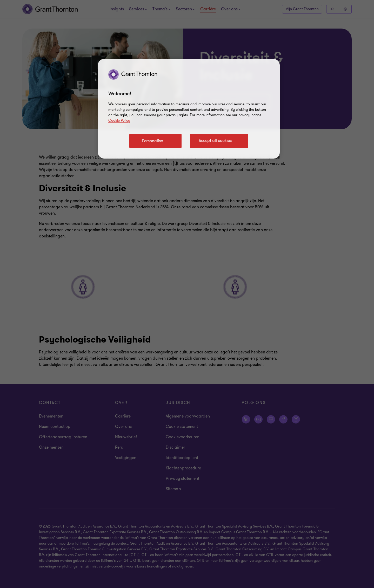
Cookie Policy (119, 121)
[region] (189, 109)
